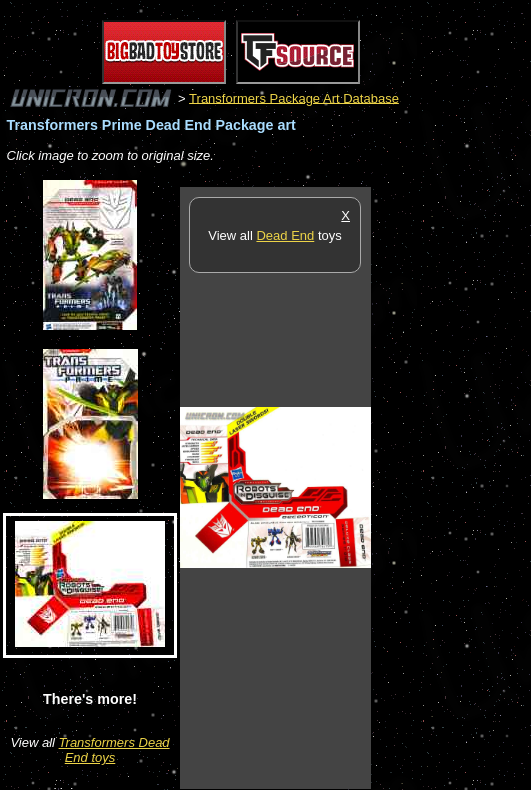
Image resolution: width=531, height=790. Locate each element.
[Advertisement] (451, 487)
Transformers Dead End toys (114, 750)
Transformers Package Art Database (294, 97)
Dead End (285, 235)
